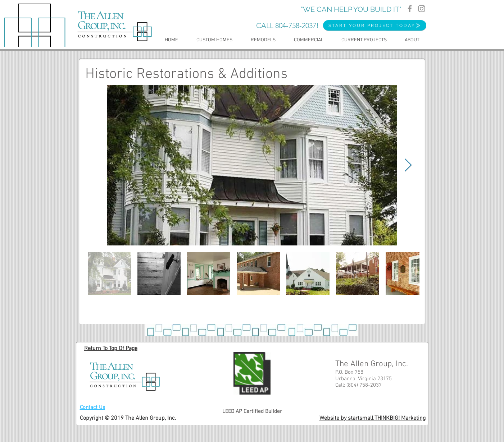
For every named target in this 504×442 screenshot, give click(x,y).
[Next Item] (408, 165)
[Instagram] (422, 9)
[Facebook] (410, 9)
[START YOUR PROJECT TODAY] (375, 25)
